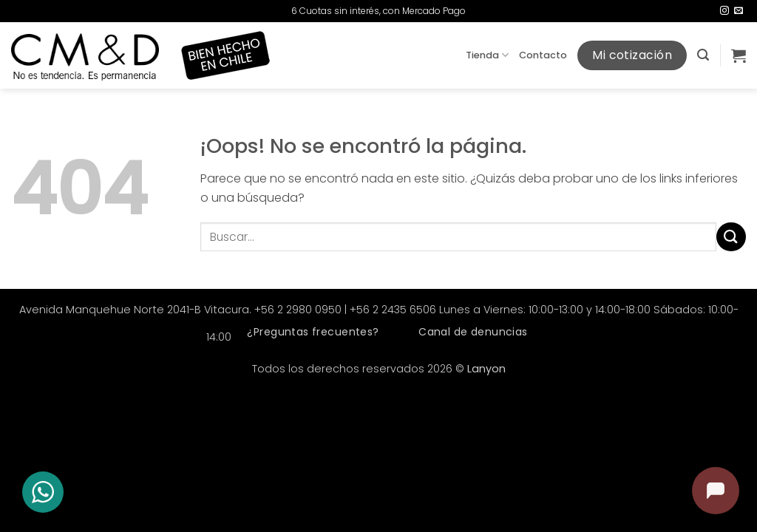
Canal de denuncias (473, 332)
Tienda (487, 55)
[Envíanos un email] (739, 11)
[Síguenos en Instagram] (724, 11)
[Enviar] (731, 237)
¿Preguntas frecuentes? (313, 332)
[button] (703, 55)
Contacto (543, 55)
